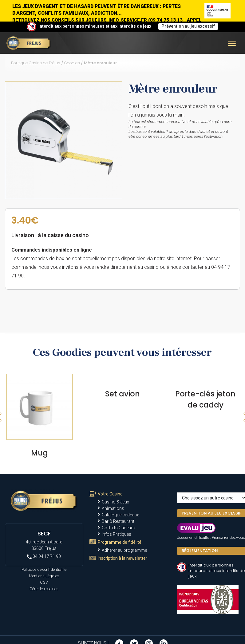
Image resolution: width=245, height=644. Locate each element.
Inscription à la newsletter (122, 558)
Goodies (72, 63)
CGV (44, 582)
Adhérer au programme (124, 550)
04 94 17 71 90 (44, 557)
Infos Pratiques (117, 534)
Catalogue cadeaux (120, 515)
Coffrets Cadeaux (119, 528)
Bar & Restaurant (118, 521)
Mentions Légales (44, 576)
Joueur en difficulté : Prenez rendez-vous (211, 537)
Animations (113, 508)
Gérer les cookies (44, 589)
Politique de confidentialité (44, 569)
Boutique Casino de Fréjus (36, 63)
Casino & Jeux (115, 502)
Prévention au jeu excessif (188, 26)
